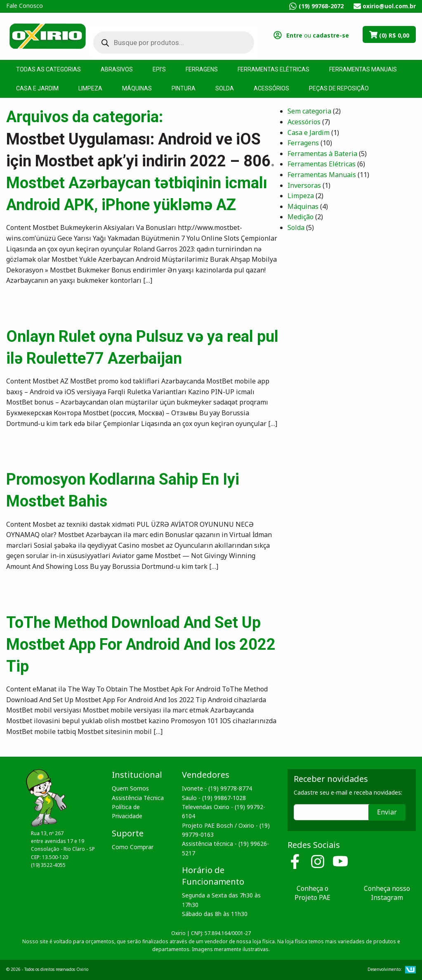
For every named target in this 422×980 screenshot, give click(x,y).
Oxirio (47, 36)
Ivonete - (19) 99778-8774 (217, 788)
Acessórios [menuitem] (271, 88)
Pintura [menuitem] (184, 88)
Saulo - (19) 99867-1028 (214, 798)
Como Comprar (133, 847)
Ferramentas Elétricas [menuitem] (273, 69)
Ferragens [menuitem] (202, 69)
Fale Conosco (25, 6)
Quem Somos (130, 788)
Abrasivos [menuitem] (117, 69)
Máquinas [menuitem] (137, 88)
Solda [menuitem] (225, 88)
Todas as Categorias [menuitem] (48, 69)
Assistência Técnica (138, 798)
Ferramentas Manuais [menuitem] (363, 69)
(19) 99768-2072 (321, 6)
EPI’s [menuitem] (159, 69)
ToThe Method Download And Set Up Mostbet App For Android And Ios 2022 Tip (141, 644)
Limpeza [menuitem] (90, 88)
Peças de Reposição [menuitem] (339, 88)
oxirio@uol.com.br (389, 6)
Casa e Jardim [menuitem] (37, 88)
